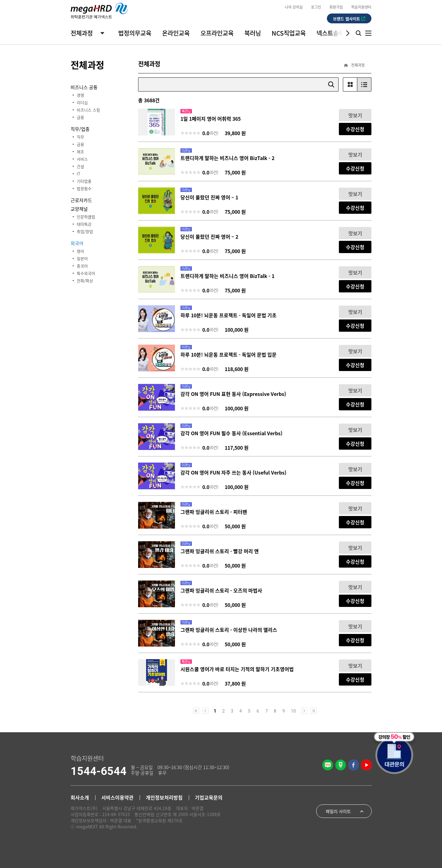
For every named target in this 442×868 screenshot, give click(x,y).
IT (79, 174)
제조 (80, 152)
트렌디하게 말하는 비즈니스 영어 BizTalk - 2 (227, 158)
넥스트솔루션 (333, 33)
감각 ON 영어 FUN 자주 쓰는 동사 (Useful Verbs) (233, 472)
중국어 (82, 266)
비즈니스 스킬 (88, 110)
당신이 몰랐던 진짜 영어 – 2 (209, 237)
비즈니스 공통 (84, 87)
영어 (80, 251)
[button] (343, 33)
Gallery (350, 84)
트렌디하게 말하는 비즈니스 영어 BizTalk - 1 (227, 276)
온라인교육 (176, 33)
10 (293, 711)
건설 (80, 166)
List (364, 84)
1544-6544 (99, 771)
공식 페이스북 (353, 765)
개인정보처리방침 (164, 797)
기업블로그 (328, 765)
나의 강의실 (294, 7)
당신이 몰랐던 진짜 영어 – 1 (209, 197)
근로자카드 (81, 200)
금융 (80, 117)
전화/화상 (85, 281)
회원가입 (336, 7)
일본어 (82, 258)
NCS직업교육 (289, 33)
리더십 (82, 102)
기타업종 (84, 181)
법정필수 (84, 188)
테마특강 (84, 224)
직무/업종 (80, 129)
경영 (80, 95)
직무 (80, 137)
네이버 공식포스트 (341, 765)
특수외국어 (86, 273)
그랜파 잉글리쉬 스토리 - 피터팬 (214, 512)
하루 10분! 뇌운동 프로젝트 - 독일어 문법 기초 (229, 315)
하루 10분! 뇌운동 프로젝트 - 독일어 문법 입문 (229, 354)
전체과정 (82, 33)
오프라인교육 (217, 33)
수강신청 (355, 129)
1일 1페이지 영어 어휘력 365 (211, 119)
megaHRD (99, 11)
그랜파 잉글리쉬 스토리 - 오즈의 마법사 (221, 590)
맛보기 (355, 115)
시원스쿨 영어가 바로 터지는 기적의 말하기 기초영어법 (237, 669)
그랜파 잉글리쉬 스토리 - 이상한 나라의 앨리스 (229, 630)
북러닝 (253, 33)
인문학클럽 (86, 217)
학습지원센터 (361, 7)
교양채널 (79, 209)
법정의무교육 (135, 33)
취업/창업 (85, 231)
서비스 (82, 159)
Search (358, 33)
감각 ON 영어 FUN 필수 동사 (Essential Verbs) (231, 433)
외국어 (77, 243)
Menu (368, 33)
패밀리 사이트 (338, 811)
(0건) (214, 133)
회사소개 (80, 797)
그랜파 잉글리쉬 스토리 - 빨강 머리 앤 (220, 551)
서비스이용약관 (117, 797)
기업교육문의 (209, 797)
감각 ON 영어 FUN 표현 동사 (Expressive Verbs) (233, 394)
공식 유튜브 (366, 765)
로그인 (316, 7)
